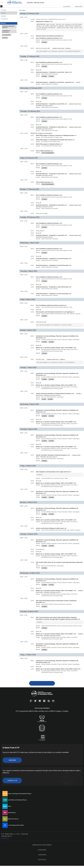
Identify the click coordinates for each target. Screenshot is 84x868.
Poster (5, 38)
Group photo (6, 35)
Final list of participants (6, 31)
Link (44, 399)
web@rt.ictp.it (5, 838)
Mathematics (8, 806)
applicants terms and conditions (42, 845)
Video (44, 42)
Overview (4, 10)
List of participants (48, 153)
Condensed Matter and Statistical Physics (16, 800)
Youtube (40, 701)
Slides (44, 76)
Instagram (44, 701)
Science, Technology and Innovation (14, 825)
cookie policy (42, 855)
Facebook (31, 701)
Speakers (4, 16)
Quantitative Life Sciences (11, 819)
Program (3, 13)
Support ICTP (12, 781)
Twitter (35, 701)
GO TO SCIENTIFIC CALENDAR (43, 683)
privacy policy (42, 850)
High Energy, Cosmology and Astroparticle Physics (18, 794)
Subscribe (12, 760)
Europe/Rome (67, 6)
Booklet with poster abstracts (8, 27)
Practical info (5, 19)
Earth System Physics (10, 813)
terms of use (42, 860)
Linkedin (49, 701)
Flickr (53, 701)
